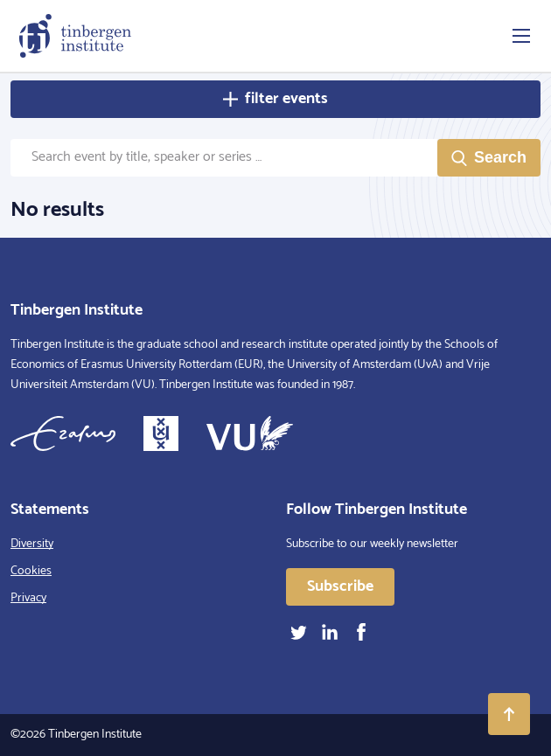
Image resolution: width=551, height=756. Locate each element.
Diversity (32, 544)
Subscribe (340, 586)
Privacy (28, 598)
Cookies (31, 571)
